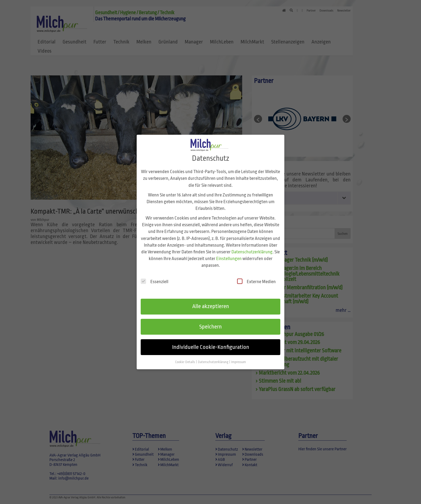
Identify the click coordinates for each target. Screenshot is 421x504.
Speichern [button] (210, 323)
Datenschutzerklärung (252, 248)
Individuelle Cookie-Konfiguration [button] (211, 343)
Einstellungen (229, 255)
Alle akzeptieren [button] (211, 302)
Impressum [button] (239, 358)
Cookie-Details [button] (185, 358)
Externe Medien (256, 278)
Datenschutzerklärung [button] (213, 358)
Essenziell (155, 278)
